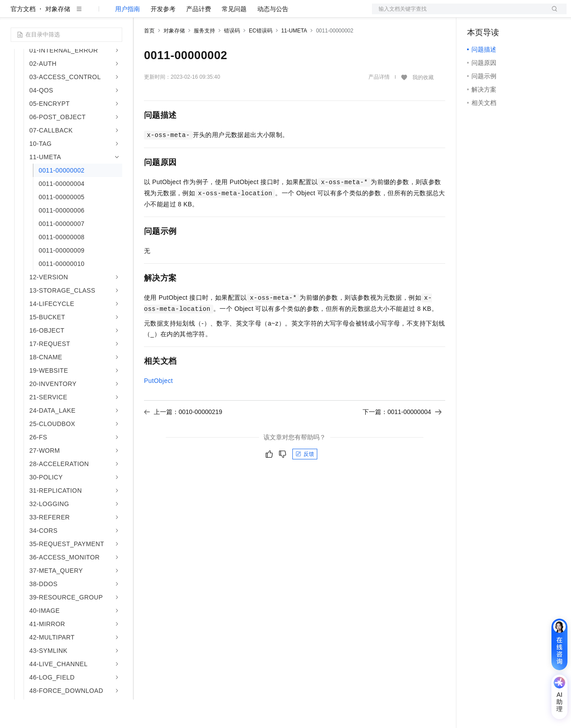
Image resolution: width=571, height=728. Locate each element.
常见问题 (234, 37)
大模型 (91, 14)
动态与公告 (273, 37)
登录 (552, 14)
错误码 (232, 59)
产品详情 (379, 105)
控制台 (498, 14)
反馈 (305, 483)
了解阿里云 (293, 14)
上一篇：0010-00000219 (183, 440)
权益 (171, 14)
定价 (192, 14)
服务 (262, 14)
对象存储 (58, 37)
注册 (519, 14)
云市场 (216, 14)
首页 (149, 59)
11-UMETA (294, 59)
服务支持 (204, 59)
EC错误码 (261, 59)
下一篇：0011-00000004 (402, 440)
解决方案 (143, 14)
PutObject (158, 409)
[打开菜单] (14, 14)
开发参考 (163, 37)
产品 (116, 14)
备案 (477, 14)
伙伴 (241, 14)
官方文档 (23, 37)
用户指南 (128, 37)
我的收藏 (423, 106)
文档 (458, 14)
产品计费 (199, 37)
